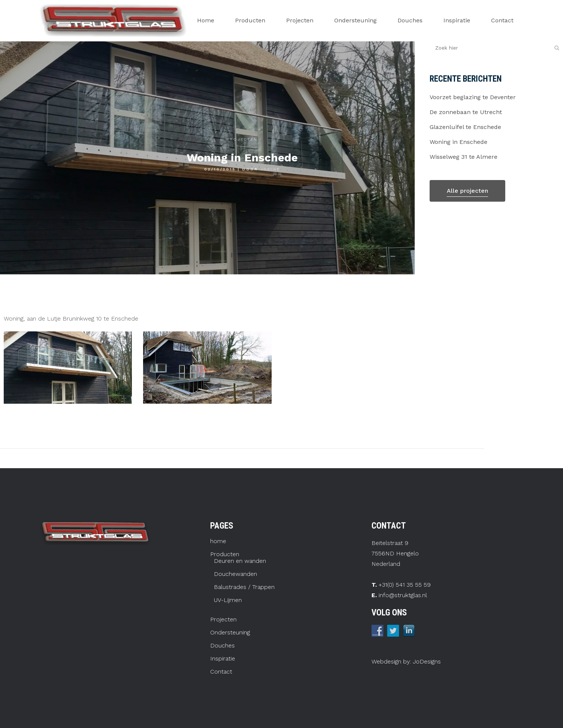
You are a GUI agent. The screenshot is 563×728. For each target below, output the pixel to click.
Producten (225, 554)
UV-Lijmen (228, 600)
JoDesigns (426, 661)
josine (270, 169)
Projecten (242, 139)
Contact (221, 672)
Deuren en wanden (240, 561)
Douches (222, 646)
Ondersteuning (230, 633)
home (218, 541)
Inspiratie (223, 659)
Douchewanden (235, 574)
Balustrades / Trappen (244, 587)
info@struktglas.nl (403, 595)
